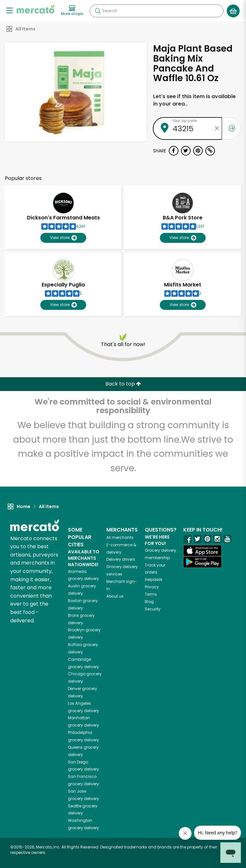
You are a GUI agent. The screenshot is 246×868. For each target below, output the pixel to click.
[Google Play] (202, 562)
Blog (149, 602)
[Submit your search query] (98, 11)
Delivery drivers (121, 559)
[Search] (157, 11)
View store (63, 238)
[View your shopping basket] (233, 11)
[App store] (202, 551)
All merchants (120, 537)
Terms (151, 594)
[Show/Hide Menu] (10, 10)
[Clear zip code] (217, 128)
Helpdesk (154, 579)
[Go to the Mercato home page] (36, 9)
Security (153, 609)
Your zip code (184, 121)
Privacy (152, 587)
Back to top (123, 384)
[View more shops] (72, 11)
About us (115, 596)
